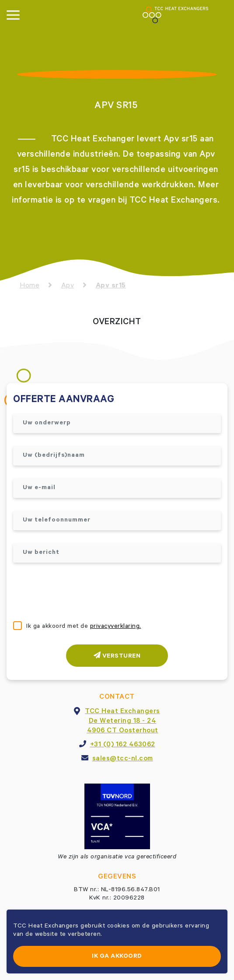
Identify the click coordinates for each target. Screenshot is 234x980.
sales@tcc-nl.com (123, 759)
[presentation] (80, 593)
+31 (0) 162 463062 (123, 745)
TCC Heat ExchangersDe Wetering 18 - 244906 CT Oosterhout (122, 721)
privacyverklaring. (116, 627)
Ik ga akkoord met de (84, 627)
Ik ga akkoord (117, 957)
